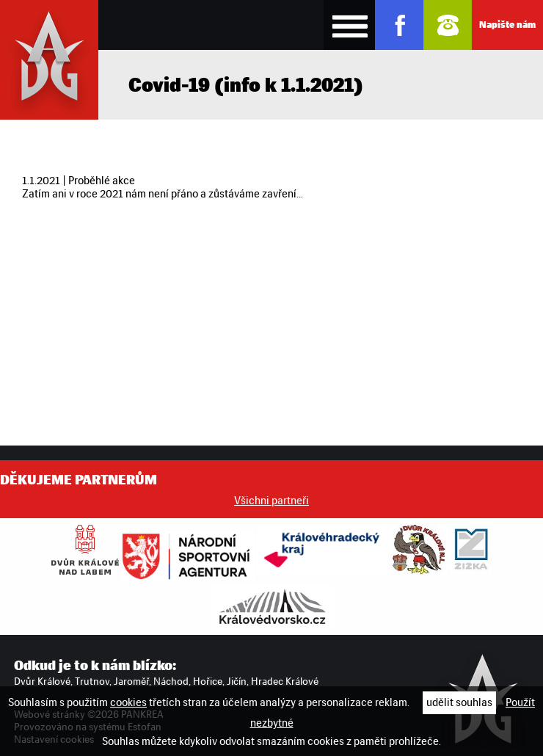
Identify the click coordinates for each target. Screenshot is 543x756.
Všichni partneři (271, 501)
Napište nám (507, 25)
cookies (128, 702)
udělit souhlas (459, 702)
